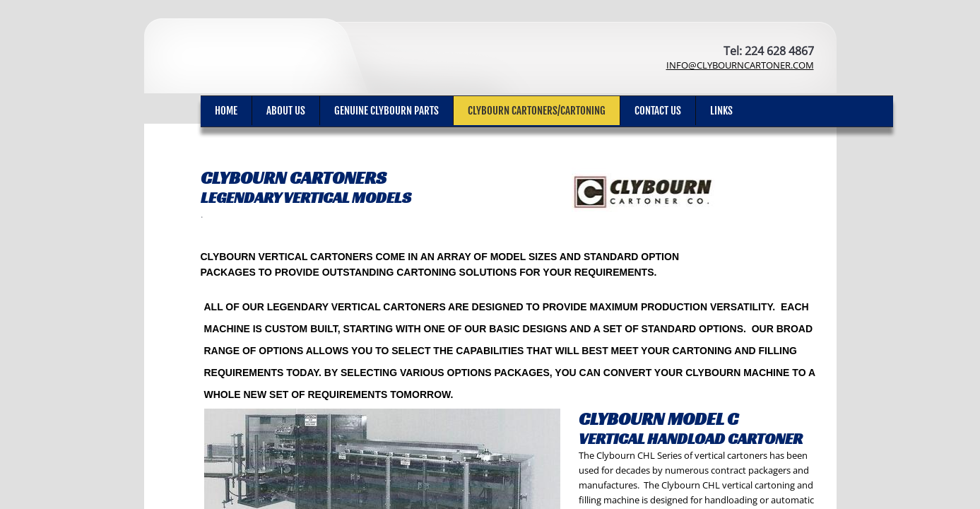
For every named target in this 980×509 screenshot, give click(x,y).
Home (226, 111)
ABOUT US (286, 111)
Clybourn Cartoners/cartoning (537, 111)
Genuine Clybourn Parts (386, 111)
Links (721, 111)
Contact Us (658, 111)
